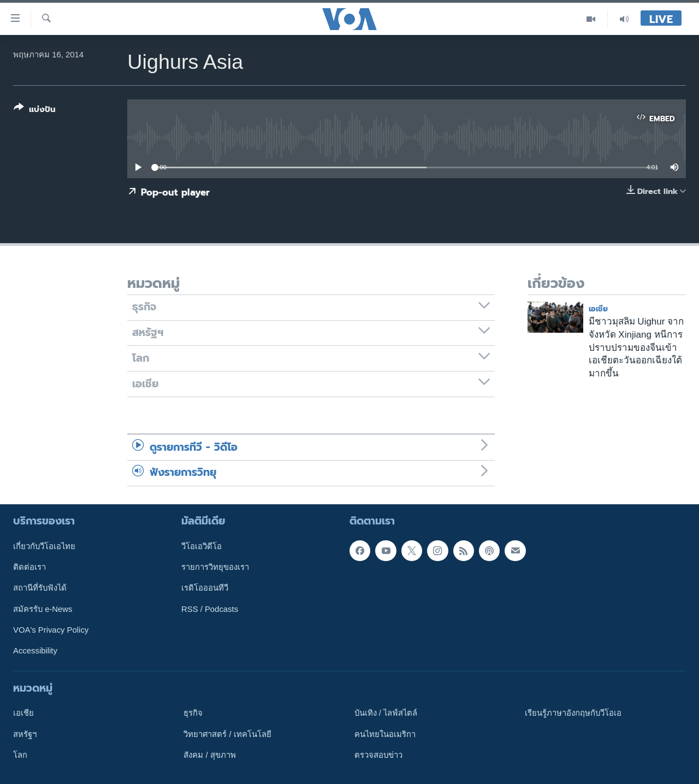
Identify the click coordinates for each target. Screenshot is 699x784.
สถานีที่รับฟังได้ (40, 588)
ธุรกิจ (193, 713)
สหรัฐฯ (25, 734)
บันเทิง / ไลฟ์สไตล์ (386, 713)
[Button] (35, 111)
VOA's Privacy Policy (51, 630)
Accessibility (35, 651)
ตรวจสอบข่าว (378, 754)
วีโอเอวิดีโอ (202, 546)
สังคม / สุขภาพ (209, 754)
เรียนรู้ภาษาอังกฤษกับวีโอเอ (573, 713)
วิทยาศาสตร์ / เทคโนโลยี (227, 734)
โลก (20, 754)
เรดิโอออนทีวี (205, 588)
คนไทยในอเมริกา (385, 734)
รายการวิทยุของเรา (215, 567)
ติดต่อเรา (29, 567)
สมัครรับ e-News (43, 609)
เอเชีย (598, 309)
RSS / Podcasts (210, 609)
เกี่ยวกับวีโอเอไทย (44, 546)
